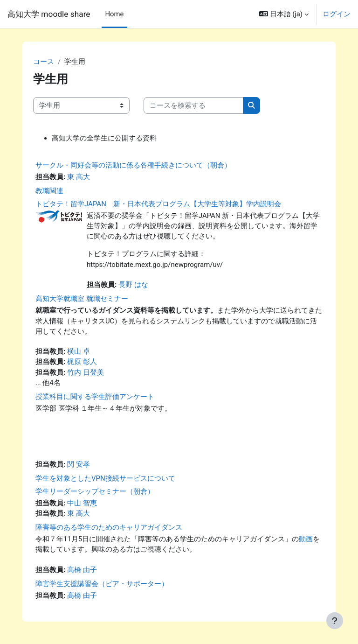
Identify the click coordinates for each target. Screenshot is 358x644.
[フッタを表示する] (335, 621)
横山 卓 (79, 351)
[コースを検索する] (193, 105)
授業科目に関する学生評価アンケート (95, 397)
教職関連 (49, 191)
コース (44, 62)
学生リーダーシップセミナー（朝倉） (95, 491)
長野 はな (133, 285)
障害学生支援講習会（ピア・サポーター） (102, 584)
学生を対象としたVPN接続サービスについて (105, 478)
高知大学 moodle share (49, 14)
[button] (284, 14)
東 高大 (79, 177)
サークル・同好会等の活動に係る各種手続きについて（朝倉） (133, 165)
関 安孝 (79, 464)
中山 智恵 (82, 503)
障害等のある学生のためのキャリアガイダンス (109, 527)
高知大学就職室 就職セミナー (82, 299)
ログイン (337, 14)
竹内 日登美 (86, 372)
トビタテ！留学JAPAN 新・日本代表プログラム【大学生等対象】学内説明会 (158, 204)
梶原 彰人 (82, 362)
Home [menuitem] (115, 14)
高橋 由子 (82, 570)
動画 (306, 539)
